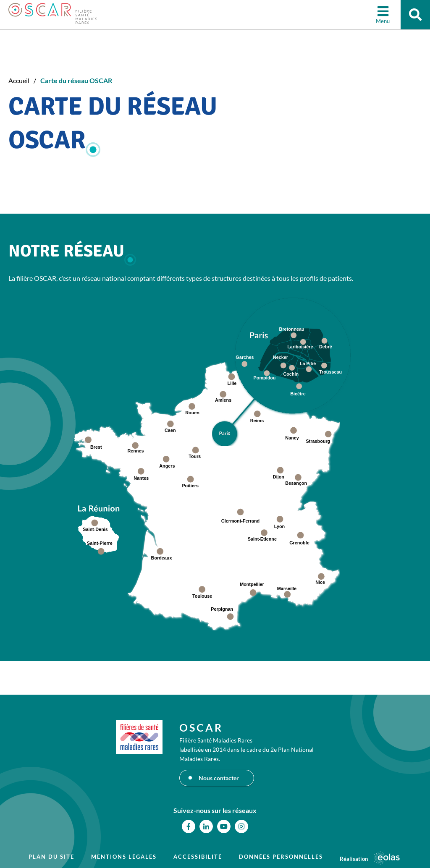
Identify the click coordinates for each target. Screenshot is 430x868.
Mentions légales (124, 857)
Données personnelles (281, 857)
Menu (383, 21)
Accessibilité (198, 857)
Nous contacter (219, 778)
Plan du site (51, 857)
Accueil (19, 80)
